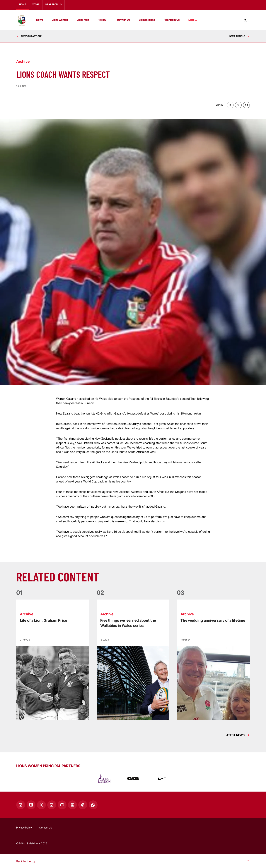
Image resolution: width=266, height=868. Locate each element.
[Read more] (53, 659)
